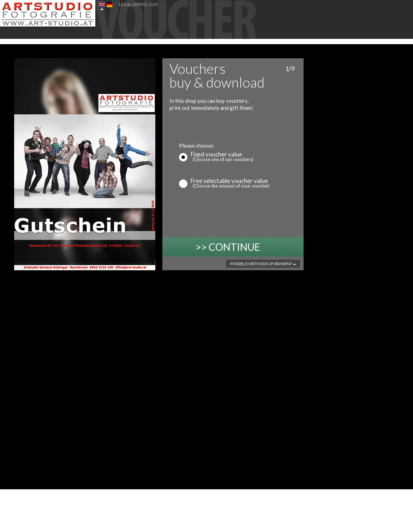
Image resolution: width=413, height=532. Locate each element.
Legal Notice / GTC (139, 4)
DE (110, 6)
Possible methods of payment (263, 264)
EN (102, 6)
